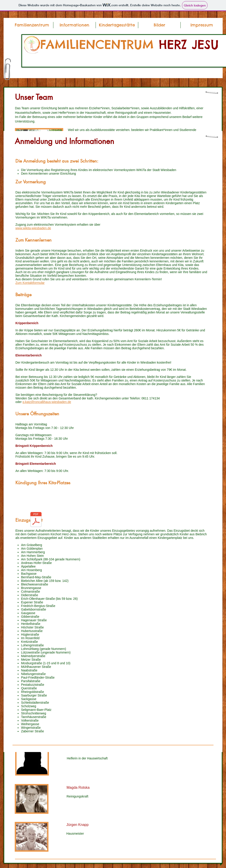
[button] (74, 25)
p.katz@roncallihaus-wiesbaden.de (47, 402)
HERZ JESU (189, 44)
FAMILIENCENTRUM (99, 44)
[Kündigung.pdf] (36, 520)
